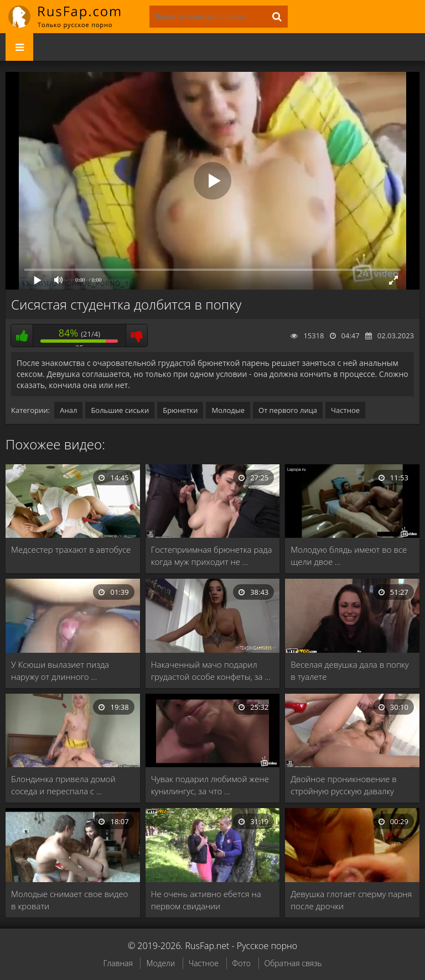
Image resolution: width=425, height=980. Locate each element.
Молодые (228, 410)
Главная (118, 963)
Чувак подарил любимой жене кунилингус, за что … (210, 785)
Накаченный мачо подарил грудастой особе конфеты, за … (211, 670)
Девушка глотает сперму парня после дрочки (351, 900)
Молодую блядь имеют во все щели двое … (349, 555)
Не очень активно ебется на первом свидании (206, 900)
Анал (68, 410)
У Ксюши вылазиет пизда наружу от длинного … (60, 670)
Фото (242, 963)
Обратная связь (293, 963)
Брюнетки (180, 410)
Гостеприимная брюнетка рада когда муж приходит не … (212, 555)
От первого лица (288, 410)
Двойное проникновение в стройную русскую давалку (343, 785)
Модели (160, 963)
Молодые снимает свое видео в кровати (69, 900)
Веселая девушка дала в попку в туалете (349, 670)
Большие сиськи (120, 410)
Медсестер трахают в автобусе (71, 549)
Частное (345, 410)
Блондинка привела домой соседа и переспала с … (63, 785)
